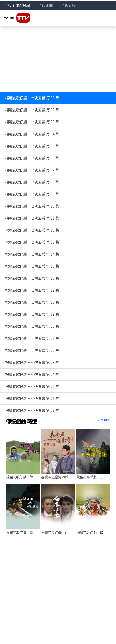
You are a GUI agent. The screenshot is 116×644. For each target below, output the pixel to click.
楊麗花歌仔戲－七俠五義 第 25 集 (32, 386)
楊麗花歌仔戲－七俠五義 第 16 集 (32, 278)
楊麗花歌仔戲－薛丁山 (23, 477)
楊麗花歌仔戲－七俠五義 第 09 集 (32, 194)
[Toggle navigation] (106, 18)
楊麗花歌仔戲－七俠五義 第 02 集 (32, 110)
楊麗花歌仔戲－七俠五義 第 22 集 (32, 350)
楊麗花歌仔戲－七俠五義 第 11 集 (32, 218)
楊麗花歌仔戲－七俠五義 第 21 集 (32, 338)
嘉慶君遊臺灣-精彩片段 (59, 477)
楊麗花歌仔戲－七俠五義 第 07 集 (32, 170)
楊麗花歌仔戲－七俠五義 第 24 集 (32, 374)
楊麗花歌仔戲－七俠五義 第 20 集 (32, 326)
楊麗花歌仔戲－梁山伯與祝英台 (30, 533)
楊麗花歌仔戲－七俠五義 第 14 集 (32, 254)
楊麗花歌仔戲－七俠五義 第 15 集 (32, 266)
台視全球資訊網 (17, 5)
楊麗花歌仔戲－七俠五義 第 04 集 (32, 134)
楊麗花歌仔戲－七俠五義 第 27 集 (32, 410)
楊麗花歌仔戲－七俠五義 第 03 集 (32, 122)
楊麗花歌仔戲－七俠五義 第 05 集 (32, 146)
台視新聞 (45, 5)
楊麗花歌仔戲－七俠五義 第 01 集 (32, 98)
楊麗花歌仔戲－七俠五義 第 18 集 (32, 302)
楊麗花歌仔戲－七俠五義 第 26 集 (32, 398)
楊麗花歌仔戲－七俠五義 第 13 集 (32, 242)
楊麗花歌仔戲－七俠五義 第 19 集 (32, 314)
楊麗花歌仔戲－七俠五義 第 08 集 (32, 182)
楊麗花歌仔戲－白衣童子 (60, 533)
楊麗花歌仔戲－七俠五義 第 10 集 (32, 206)
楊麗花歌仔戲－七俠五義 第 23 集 (32, 362)
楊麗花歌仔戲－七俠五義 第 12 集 (32, 230)
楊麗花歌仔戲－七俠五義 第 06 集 (32, 158)
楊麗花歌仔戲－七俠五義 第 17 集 (32, 290)
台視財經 (68, 5)
